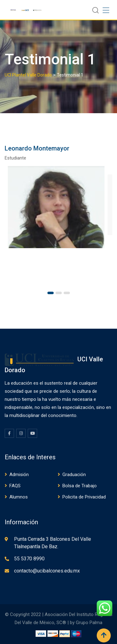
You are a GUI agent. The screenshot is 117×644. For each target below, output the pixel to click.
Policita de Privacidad (84, 497)
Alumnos (19, 497)
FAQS (15, 486)
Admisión (19, 475)
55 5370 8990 (29, 559)
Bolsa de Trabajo (80, 486)
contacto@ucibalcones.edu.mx (47, 571)
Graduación (74, 475)
